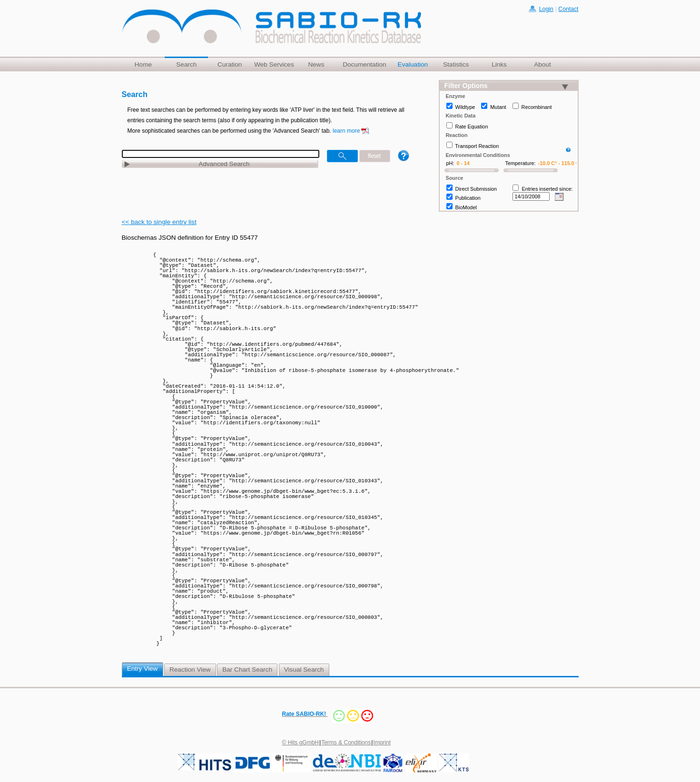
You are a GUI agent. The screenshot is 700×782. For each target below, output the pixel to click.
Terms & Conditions (346, 743)
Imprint (382, 743)
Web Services (274, 64)
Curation (230, 64)
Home (143, 64)
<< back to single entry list (159, 222)
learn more (346, 131)
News (316, 64)
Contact (568, 9)
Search (186, 64)
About (542, 64)
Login (546, 9)
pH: (450, 163)
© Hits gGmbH (301, 743)
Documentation (364, 64)
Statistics (456, 64)
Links (499, 64)
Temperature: (521, 163)
